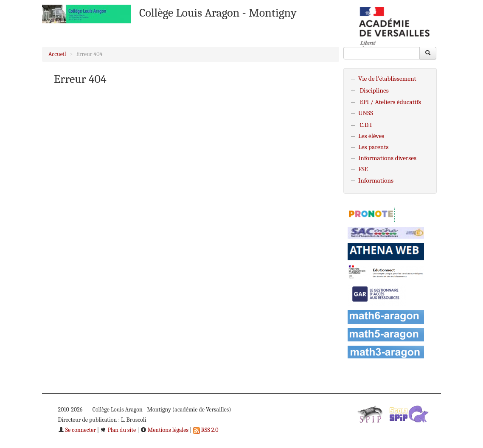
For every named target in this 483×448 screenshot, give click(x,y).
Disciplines (374, 90)
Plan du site (118, 430)
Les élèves (371, 136)
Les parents (373, 147)
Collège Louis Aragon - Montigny (218, 13)
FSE (363, 169)
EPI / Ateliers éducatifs (390, 102)
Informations (376, 180)
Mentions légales (164, 430)
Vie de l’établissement (387, 79)
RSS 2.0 (206, 430)
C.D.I (366, 125)
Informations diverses (387, 158)
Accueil (57, 54)
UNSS (366, 113)
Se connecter (77, 430)
